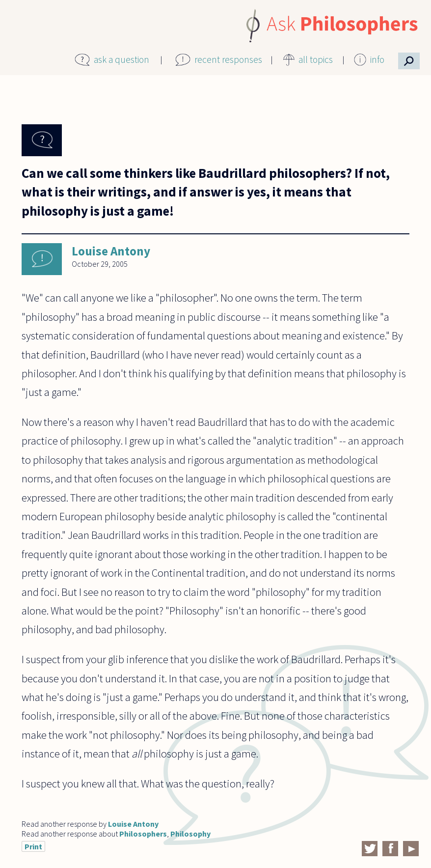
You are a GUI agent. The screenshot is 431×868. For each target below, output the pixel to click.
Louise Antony (111, 251)
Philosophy (190, 834)
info (377, 59)
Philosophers (143, 834)
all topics (316, 59)
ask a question (121, 59)
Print (33, 846)
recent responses (228, 59)
